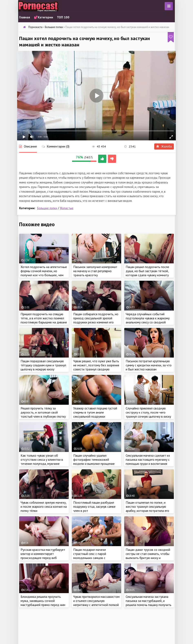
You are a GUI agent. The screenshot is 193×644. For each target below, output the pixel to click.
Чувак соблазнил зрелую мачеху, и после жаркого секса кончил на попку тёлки (44, 506)
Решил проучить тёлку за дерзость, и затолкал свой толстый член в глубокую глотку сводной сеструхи (43, 414)
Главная (25, 17)
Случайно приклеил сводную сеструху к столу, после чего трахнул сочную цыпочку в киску (148, 412)
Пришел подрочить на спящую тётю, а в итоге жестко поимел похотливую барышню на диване (44, 318)
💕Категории (43, 17)
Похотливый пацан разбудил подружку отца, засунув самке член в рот (94, 506)
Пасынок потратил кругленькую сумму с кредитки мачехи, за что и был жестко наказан (149, 365)
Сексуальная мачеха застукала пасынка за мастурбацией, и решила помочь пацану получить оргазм (149, 603)
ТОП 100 (63, 17)
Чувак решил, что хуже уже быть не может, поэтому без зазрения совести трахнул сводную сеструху (96, 367)
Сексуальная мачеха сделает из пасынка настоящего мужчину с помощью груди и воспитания (148, 460)
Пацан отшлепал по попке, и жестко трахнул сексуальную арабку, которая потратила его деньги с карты (147, 509)
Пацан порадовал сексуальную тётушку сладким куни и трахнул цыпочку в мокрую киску (43, 365)
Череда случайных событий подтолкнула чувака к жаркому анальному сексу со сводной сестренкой (148, 320)
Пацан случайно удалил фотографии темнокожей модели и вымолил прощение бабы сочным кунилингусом (94, 462)
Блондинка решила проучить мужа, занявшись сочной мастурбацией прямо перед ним (43, 601)
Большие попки (47, 208)
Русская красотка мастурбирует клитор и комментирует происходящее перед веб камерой (43, 556)
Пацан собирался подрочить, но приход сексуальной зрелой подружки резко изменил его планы (96, 320)
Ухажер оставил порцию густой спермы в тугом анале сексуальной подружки (95, 412)
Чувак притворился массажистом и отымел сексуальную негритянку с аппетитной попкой (96, 601)
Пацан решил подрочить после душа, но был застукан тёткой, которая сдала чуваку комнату (147, 271)
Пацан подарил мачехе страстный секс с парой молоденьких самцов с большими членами (90, 556)
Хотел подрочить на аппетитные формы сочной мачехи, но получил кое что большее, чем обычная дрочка (44, 273)
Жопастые (67, 208)
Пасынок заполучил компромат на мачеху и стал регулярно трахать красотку (95, 271)
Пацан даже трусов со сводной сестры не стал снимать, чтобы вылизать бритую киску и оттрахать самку (148, 556)
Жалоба (164, 146)
